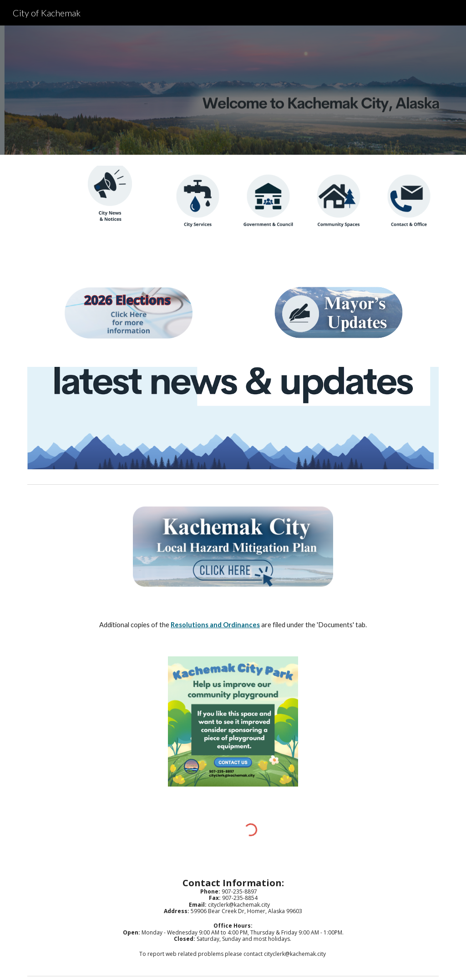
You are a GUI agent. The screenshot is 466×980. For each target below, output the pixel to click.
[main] (233, 625)
